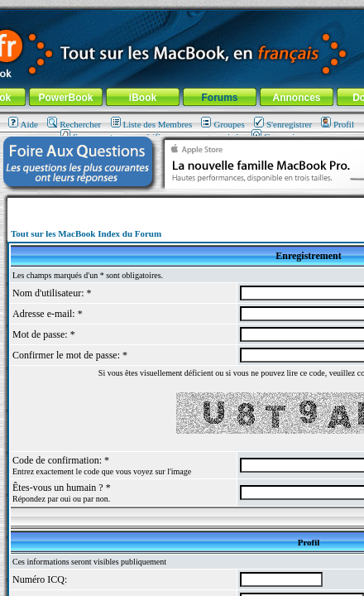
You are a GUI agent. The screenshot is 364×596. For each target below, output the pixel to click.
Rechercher (74, 124)
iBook (143, 98)
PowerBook (65, 98)
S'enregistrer (283, 124)
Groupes (223, 124)
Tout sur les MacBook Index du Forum (86, 233)
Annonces (296, 98)
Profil (338, 124)
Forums (219, 98)
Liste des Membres (152, 124)
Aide (23, 124)
